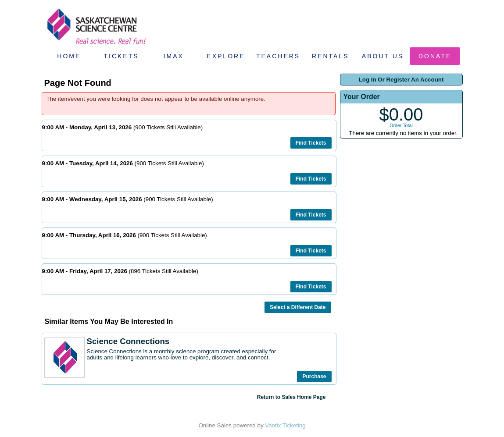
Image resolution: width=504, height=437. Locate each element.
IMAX (174, 56)
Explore (226, 56)
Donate (435, 56)
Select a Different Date (298, 307)
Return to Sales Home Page (291, 397)
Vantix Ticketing (285, 425)
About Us (383, 56)
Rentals (331, 56)
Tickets (121, 56)
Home (69, 56)
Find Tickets (311, 143)
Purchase (314, 377)
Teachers (278, 56)
